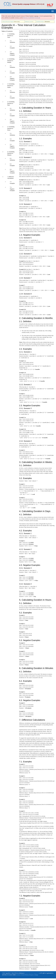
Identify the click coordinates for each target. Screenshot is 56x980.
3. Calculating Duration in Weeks (10, 86)
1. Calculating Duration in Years (10, 36)
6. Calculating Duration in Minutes (10, 153)
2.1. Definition (12, 67)
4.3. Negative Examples (12, 121)
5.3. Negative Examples (12, 146)
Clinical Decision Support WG (32, 966)
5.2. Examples (12, 140)
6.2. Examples (12, 165)
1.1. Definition (12, 42)
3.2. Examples (12, 97)
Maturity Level (29, 22)
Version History (25, 968)
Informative (47, 22)
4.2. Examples (12, 115)
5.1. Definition (12, 134)
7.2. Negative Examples (12, 189)
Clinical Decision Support (8, 22)
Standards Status (40, 22)
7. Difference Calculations (10, 178)
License (18, 968)
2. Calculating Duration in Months (10, 61)
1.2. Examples (12, 47)
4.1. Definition (12, 109)
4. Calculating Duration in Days (10, 103)
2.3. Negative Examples (12, 78)
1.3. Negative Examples (12, 53)
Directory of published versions (32, 18)
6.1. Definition (12, 159)
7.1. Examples (12, 183)
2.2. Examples (12, 72)
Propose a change (34, 968)
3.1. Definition (12, 92)
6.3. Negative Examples (12, 171)
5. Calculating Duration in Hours (10, 128)
